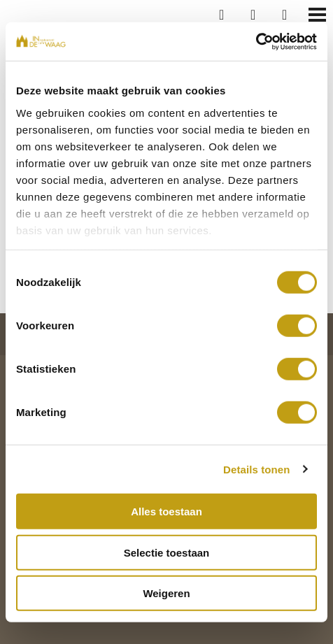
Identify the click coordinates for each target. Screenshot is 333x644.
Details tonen (256, 469)
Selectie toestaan (167, 552)
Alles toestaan (166, 511)
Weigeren (166, 593)
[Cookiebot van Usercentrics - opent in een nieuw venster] (256, 41)
